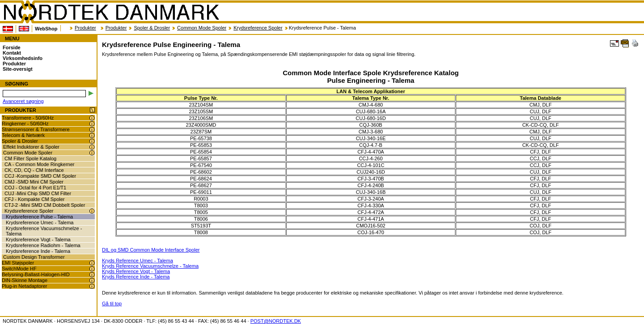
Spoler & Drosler (152, 28)
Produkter (85, 28)
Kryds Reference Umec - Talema (138, 261)
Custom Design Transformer (34, 257)
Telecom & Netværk (23, 135)
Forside (12, 47)
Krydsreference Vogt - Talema (38, 239)
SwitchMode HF (19, 269)
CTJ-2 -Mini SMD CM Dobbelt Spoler (45, 205)
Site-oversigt (18, 69)
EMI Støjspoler (18, 263)
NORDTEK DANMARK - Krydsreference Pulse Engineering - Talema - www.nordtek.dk (111, 12)
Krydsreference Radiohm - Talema (43, 245)
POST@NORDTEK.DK (276, 321)
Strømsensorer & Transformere (36, 129)
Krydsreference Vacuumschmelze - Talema (44, 231)
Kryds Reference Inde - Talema (136, 277)
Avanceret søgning (23, 101)
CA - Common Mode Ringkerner (40, 164)
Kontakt (12, 53)
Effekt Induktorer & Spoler (31, 147)
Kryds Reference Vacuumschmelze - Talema (150, 266)
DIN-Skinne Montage (25, 280)
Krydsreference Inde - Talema (38, 251)
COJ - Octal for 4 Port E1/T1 (35, 188)
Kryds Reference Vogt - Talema (136, 271)
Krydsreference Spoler (258, 28)
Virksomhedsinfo (23, 58)
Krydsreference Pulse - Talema (39, 217)
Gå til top (112, 304)
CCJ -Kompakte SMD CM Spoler (40, 176)
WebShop (46, 29)
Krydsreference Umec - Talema (40, 222)
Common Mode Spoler (202, 28)
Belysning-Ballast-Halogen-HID (36, 274)
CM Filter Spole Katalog (30, 158)
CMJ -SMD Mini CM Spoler (34, 182)
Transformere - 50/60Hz (28, 118)
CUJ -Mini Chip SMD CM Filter (38, 193)
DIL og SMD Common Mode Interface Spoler (151, 250)
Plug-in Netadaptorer (25, 286)
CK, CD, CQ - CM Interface (34, 170)
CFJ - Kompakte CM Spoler (34, 199)
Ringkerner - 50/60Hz (25, 124)
